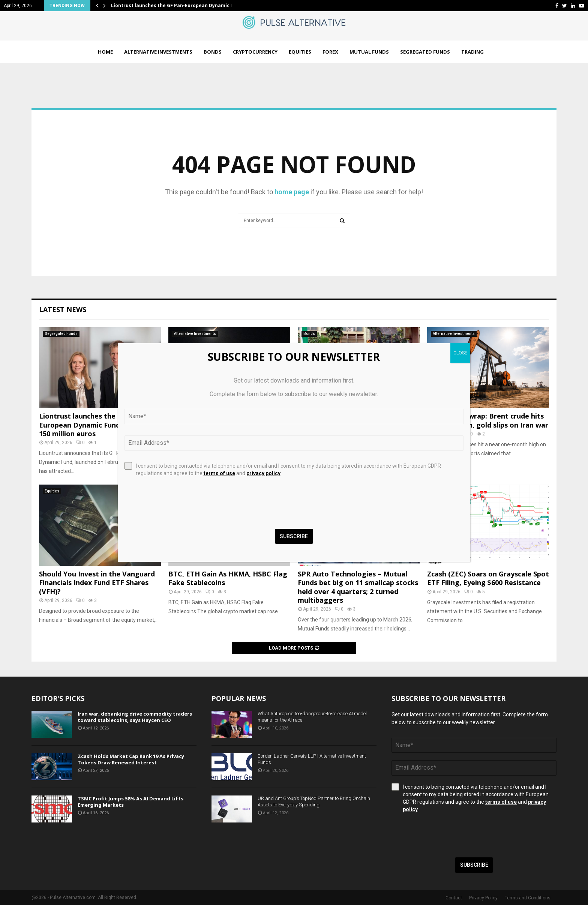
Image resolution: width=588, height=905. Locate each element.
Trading (472, 52)
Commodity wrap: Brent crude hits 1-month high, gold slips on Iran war (488, 420)
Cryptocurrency (255, 52)
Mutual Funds (369, 52)
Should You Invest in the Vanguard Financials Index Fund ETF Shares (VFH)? (97, 583)
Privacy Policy (483, 898)
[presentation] (448, 835)
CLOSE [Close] (460, 353)
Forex (330, 52)
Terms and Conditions (528, 898)
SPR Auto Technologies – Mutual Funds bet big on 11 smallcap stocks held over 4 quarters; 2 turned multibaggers (358, 587)
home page (292, 192)
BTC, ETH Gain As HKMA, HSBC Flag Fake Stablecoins (228, 578)
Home (105, 52)
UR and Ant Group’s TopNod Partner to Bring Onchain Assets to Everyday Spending (314, 801)
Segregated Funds (425, 52)
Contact (454, 898)
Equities (300, 52)
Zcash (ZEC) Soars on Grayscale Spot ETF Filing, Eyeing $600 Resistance (488, 578)
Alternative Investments (158, 52)
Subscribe (474, 865)
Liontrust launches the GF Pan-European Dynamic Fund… (178, 5)
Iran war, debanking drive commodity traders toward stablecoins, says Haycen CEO (135, 717)
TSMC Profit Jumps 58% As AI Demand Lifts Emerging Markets (130, 802)
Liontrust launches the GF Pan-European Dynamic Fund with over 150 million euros (97, 425)
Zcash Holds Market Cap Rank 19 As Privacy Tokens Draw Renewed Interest (131, 759)
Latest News (63, 309)
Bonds (213, 52)
